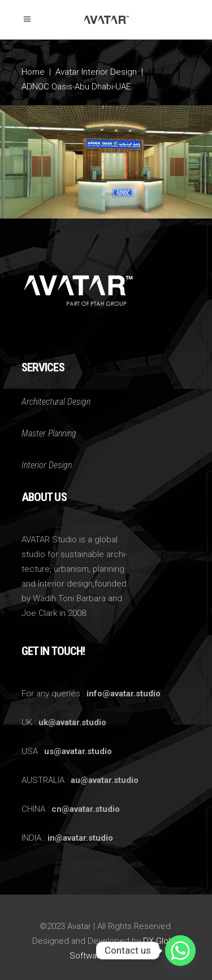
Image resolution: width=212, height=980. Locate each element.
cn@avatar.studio (86, 809)
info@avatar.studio (124, 694)
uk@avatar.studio (72, 722)
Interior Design (47, 465)
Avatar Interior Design (96, 72)
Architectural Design (56, 402)
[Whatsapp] (180, 951)
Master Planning (49, 433)
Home (33, 72)
